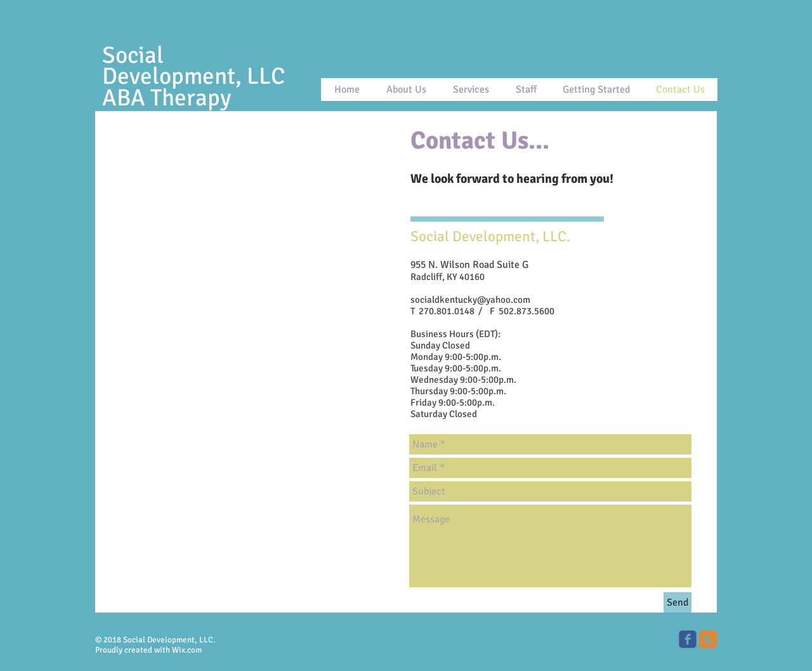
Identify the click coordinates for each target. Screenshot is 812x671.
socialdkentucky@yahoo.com (470, 300)
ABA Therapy (169, 98)
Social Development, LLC (193, 66)
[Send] (678, 602)
